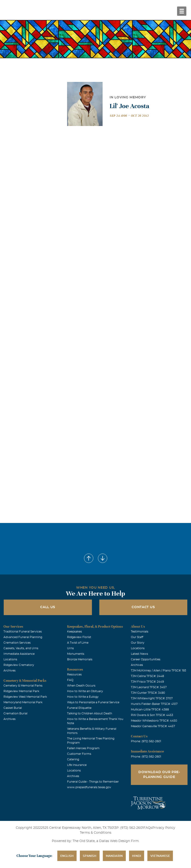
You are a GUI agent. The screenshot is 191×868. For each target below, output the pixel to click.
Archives (10, 671)
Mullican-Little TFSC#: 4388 (150, 710)
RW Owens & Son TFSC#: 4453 (152, 715)
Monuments (76, 654)
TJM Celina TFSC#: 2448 (147, 676)
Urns (70, 648)
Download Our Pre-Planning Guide (159, 775)
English (67, 856)
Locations (10, 659)
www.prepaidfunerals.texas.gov (89, 787)
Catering (73, 759)
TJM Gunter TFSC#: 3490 (148, 693)
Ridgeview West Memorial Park (25, 697)
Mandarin (114, 856)
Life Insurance (77, 765)
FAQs (148, 828)
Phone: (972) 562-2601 (146, 741)
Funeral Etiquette (79, 708)
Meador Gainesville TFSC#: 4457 (153, 726)
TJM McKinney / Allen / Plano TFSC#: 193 (159, 671)
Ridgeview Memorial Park (21, 691)
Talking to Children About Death (90, 713)
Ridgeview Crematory (19, 665)
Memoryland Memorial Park (23, 702)
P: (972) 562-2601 (130, 828)
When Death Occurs (81, 686)
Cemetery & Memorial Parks (23, 686)
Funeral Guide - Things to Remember (93, 782)
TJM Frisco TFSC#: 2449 (147, 682)
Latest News (139, 654)
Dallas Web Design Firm (119, 841)
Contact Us (143, 607)
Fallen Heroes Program (83, 748)
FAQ (70, 680)
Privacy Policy (164, 828)
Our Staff (137, 637)
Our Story (138, 643)
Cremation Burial (15, 713)
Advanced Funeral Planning (23, 637)
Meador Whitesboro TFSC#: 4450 (154, 721)
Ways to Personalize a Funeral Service (93, 702)
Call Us (48, 607)
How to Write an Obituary (85, 691)
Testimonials (140, 632)
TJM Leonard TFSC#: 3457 (149, 687)
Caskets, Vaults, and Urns (21, 648)
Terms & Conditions (96, 833)
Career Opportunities (146, 659)
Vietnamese (160, 856)
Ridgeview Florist (79, 637)
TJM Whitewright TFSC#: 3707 (152, 698)
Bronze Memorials (80, 659)
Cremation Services (17, 643)
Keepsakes (74, 632)
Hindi (137, 856)
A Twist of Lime (78, 643)
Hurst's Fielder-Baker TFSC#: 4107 (154, 704)
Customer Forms (79, 754)
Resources (74, 674)
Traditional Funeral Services (23, 632)
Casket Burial (13, 708)
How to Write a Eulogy (83, 697)
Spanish (90, 856)
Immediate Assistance (19, 654)
